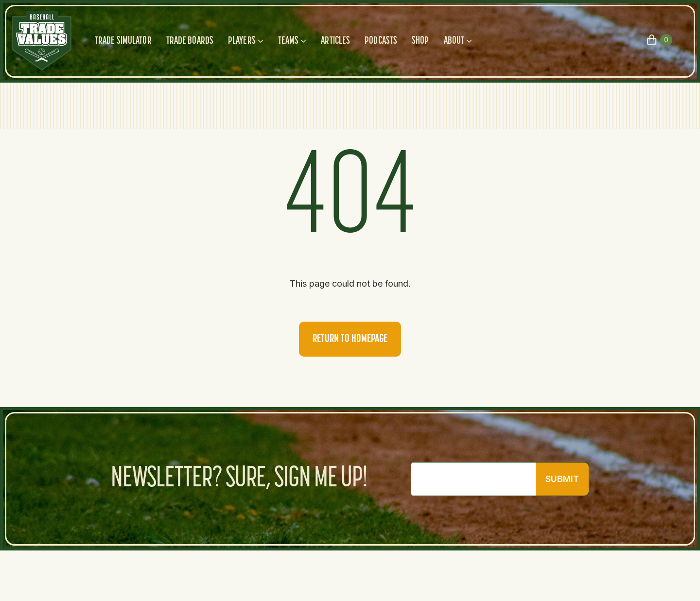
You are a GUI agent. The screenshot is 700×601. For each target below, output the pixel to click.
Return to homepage (350, 339)
